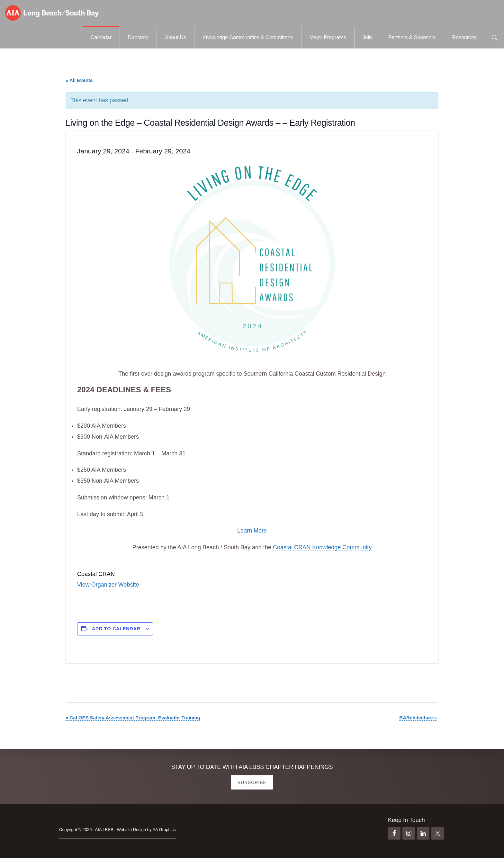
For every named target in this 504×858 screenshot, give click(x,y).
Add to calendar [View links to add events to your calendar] (116, 629)
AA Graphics (164, 830)
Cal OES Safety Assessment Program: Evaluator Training (133, 718)
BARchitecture (418, 718)
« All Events (79, 80)
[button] (495, 37)
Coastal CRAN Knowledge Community (322, 547)
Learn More (252, 531)
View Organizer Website (108, 585)
